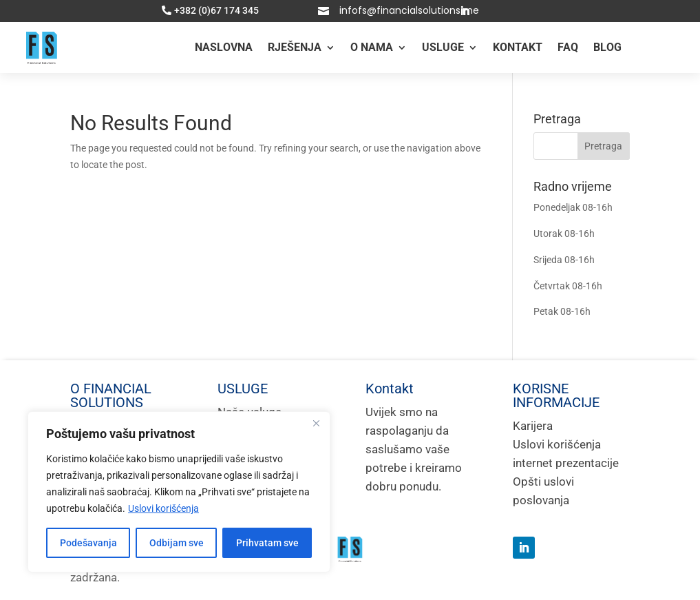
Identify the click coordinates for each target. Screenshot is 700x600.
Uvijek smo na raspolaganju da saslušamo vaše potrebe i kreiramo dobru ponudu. (414, 449)
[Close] (316, 423)
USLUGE (443, 47)
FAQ (568, 47)
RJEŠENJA (295, 47)
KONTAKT (518, 47)
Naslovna (224, 47)
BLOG (607, 47)
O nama (372, 47)
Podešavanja (88, 543)
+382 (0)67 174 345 (216, 11)
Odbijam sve (177, 543)
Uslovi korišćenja (163, 508)
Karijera (533, 426)
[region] (179, 492)
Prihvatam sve (267, 543)
